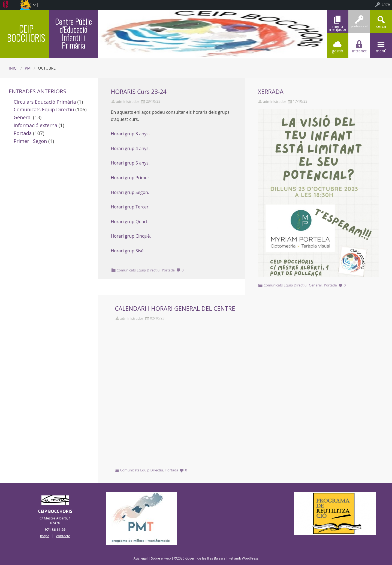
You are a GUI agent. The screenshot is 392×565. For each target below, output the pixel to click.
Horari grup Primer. (131, 178)
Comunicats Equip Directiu (138, 270)
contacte (63, 536)
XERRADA (271, 92)
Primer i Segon (30, 141)
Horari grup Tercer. (130, 207)
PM (28, 68)
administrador (128, 102)
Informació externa (35, 125)
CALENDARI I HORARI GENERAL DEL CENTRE (175, 308)
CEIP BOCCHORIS (26, 33)
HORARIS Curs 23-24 (139, 92)
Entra (386, 4)
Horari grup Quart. (130, 222)
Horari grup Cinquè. (132, 236)
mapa (45, 536)
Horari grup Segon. (131, 192)
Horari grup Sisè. (128, 251)
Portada (168, 270)
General (315, 285)
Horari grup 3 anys (130, 134)
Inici (13, 68)
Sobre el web (161, 558)
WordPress (250, 558)
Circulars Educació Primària (45, 102)
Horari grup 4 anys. (130, 148)
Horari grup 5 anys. (130, 163)
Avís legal (141, 558)
